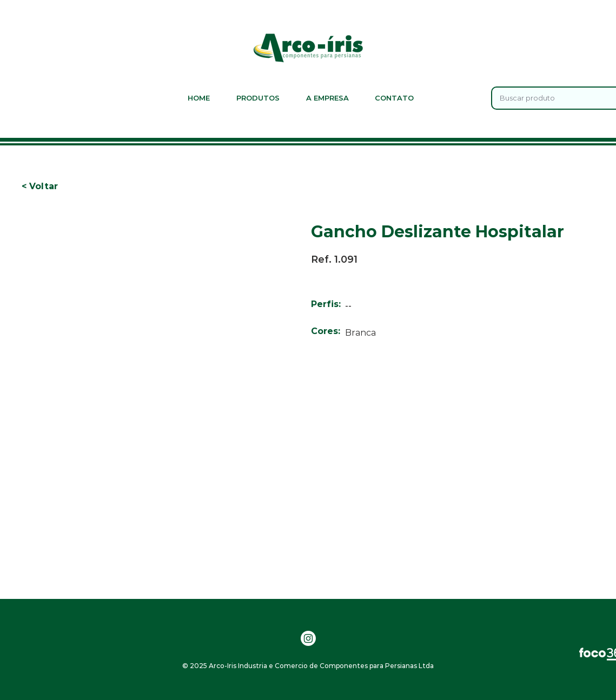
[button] (39, 186)
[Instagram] (308, 638)
